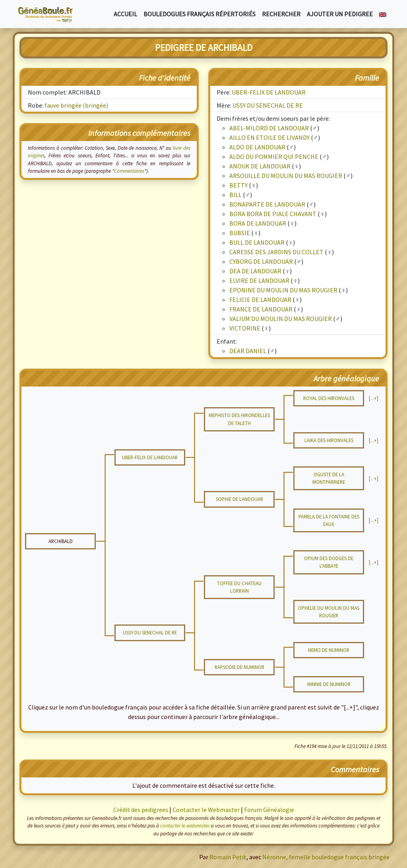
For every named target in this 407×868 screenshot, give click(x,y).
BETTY (238, 185)
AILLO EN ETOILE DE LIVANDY (269, 137)
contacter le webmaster (185, 825)
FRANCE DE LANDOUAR (261, 309)
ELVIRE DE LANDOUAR (259, 280)
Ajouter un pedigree (340, 14)
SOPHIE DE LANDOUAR (239, 499)
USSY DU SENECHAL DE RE (268, 105)
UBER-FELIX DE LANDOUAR (269, 92)
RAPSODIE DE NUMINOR (239, 667)
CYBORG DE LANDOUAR (261, 261)
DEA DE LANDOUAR (255, 271)
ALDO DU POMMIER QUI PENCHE (274, 157)
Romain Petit (228, 857)
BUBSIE (240, 233)
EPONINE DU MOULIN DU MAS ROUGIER (283, 290)
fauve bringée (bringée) (76, 105)
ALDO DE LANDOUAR (257, 147)
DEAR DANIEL (248, 351)
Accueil (125, 14)
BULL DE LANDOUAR (257, 242)
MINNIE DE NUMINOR (329, 684)
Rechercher (281, 14)
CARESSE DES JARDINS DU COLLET (276, 252)
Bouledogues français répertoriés (200, 14)
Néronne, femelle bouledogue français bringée (326, 857)
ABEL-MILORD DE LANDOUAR (269, 128)
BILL (235, 195)
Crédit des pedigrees (141, 810)
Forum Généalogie (269, 810)
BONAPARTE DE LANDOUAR (267, 204)
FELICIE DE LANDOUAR (260, 300)
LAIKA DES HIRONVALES (329, 440)
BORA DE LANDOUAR (258, 223)
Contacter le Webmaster (206, 810)
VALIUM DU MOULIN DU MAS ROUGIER (281, 319)
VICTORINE (245, 328)
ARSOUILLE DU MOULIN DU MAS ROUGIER (286, 176)
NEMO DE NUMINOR (329, 650)
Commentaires (129, 171)
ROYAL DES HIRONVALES (329, 398)
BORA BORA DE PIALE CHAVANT (273, 214)
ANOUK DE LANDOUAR (260, 166)
